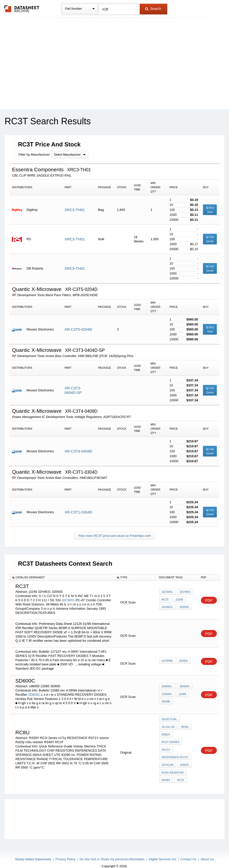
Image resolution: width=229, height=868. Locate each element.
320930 (183, 606)
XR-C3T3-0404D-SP (73, 390)
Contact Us (188, 851)
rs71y (166, 746)
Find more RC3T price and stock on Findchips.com (114, 536)
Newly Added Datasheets (33, 851)
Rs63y (184, 759)
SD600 (166, 701)
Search (153, 9)
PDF (209, 600)
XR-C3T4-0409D (78, 451)
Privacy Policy (65, 851)
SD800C (34, 695)
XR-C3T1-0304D (78, 512)
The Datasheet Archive (22, 9)
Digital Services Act (162, 851)
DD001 (183, 661)
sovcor (168, 759)
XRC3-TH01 (75, 210)
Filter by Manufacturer (34, 155)
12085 (182, 694)
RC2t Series (171, 739)
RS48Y (166, 773)
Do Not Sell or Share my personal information (112, 851)
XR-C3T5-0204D (78, 329)
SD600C (184, 687)
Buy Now (210, 210)
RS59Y (166, 732)
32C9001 (68, 600)
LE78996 (167, 661)
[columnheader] (62, 578)
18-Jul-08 (168, 726)
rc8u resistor (173, 766)
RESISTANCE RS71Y (175, 753)
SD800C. (167, 687)
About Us (207, 851)
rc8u (184, 726)
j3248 (179, 600)
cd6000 (167, 694)
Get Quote (210, 239)
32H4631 (167, 606)
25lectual (169, 719)
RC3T (165, 600)
